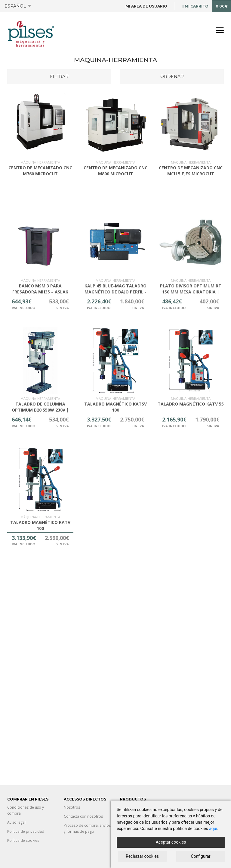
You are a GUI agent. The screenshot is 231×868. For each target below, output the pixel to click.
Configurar (201, 856)
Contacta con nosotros (83, 816)
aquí (213, 829)
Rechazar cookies (142, 856)
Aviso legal (16, 822)
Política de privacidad (26, 831)
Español (18, 6)
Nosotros (72, 807)
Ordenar (172, 77)
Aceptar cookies (171, 842)
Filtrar (59, 77)
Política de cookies (23, 840)
